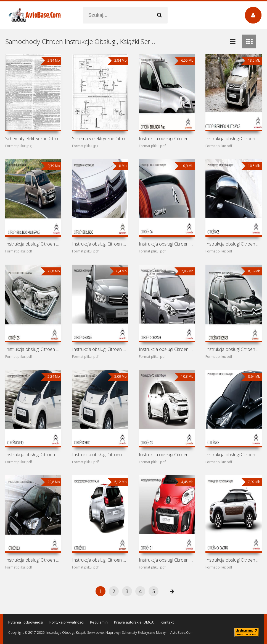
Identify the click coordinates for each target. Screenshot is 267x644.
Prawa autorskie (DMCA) (134, 622)
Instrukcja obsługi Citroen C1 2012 (167, 560)
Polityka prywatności (67, 622)
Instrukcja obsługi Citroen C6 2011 (167, 244)
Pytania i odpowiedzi (26, 622)
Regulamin (99, 622)
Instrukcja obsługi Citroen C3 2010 (33, 560)
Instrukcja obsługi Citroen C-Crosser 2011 (167, 349)
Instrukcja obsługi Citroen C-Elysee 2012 (100, 349)
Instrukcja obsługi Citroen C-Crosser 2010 (233, 349)
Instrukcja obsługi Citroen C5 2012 (233, 244)
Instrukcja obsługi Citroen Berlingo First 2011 (167, 139)
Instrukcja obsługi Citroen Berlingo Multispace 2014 (233, 139)
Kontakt (167, 622)
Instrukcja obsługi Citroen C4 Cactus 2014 (233, 560)
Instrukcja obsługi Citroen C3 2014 (167, 455)
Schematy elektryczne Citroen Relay (100, 139)
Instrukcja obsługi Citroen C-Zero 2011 (100, 455)
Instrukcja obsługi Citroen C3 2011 (233, 455)
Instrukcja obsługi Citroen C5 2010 (33, 349)
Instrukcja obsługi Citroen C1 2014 (100, 560)
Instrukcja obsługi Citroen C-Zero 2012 (33, 455)
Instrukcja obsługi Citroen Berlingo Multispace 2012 (100, 244)
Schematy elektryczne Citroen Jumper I (33, 139)
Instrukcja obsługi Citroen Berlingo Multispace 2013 (33, 244)
